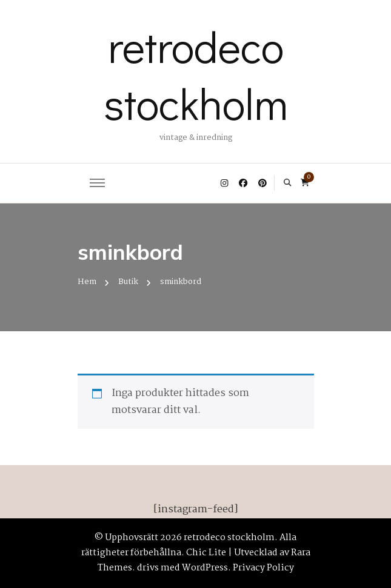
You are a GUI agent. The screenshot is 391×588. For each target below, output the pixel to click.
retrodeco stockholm (196, 74)
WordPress (205, 568)
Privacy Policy (263, 568)
